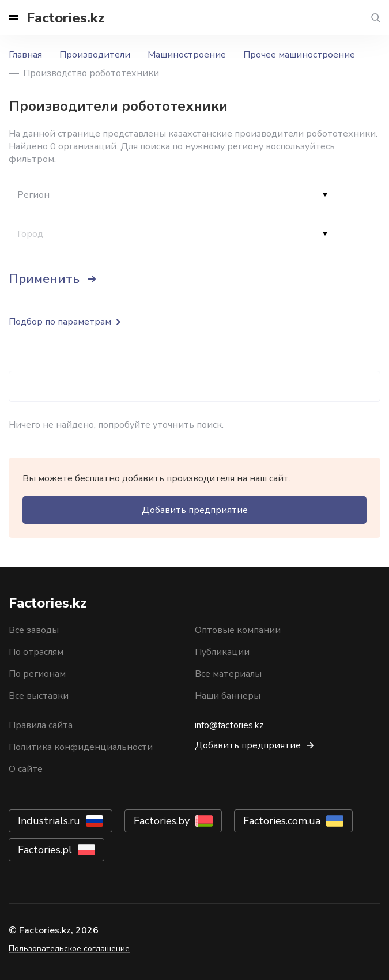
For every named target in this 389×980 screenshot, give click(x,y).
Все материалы (228, 674)
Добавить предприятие (195, 510)
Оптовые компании (238, 630)
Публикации (222, 652)
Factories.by (162, 821)
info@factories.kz (229, 725)
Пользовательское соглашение (69, 949)
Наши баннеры (228, 696)
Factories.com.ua (282, 821)
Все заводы (34, 630)
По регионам (37, 674)
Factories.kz (66, 18)
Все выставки (39, 696)
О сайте (26, 769)
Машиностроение (187, 55)
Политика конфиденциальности (81, 747)
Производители (95, 55)
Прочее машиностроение (299, 55)
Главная (25, 55)
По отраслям (36, 652)
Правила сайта (41, 725)
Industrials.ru (49, 821)
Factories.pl (45, 850)
